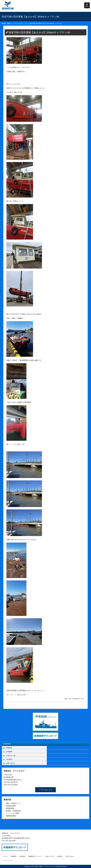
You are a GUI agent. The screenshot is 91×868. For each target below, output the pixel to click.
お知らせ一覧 (11, 756)
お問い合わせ (11, 763)
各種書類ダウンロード (35, 856)
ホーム (6, 856)
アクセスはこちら (45, 790)
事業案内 (9, 748)
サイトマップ (8, 860)
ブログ (82, 699)
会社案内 (9, 759)
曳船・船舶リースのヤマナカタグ (45, 866)
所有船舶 (9, 752)
